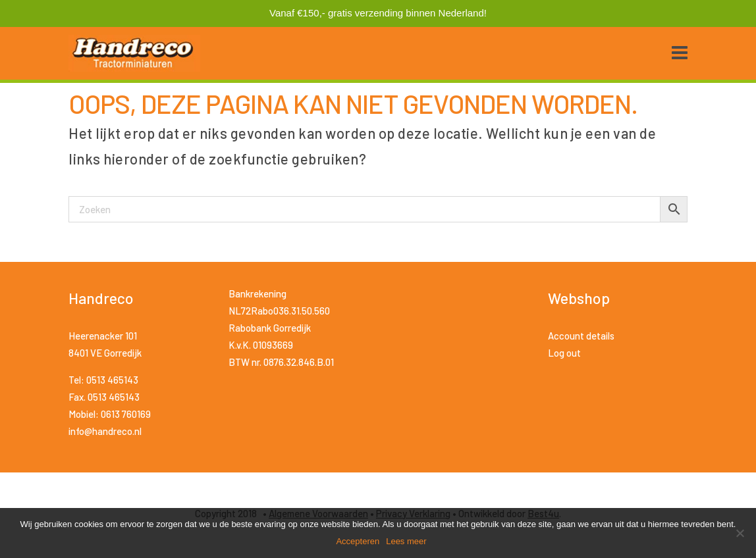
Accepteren (358, 541)
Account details (581, 336)
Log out (564, 353)
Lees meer (406, 541)
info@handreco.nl (105, 431)
